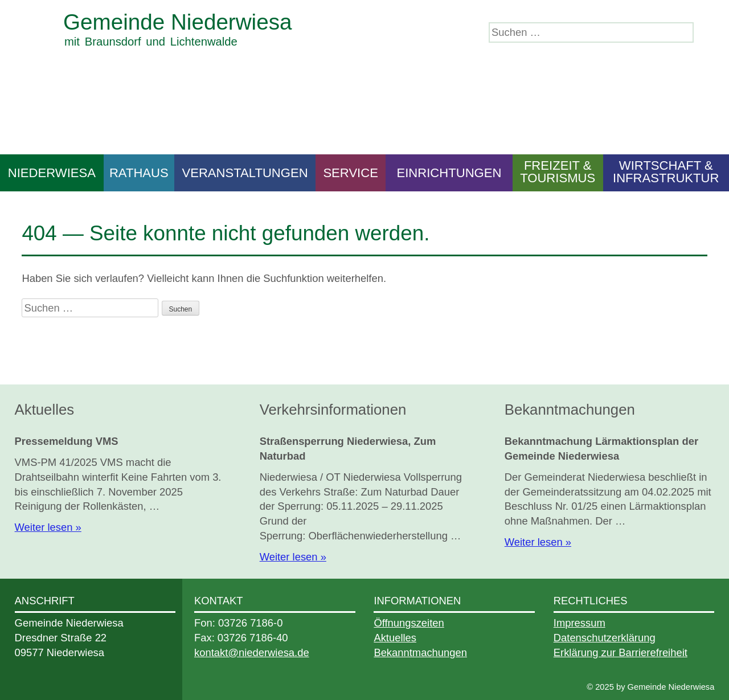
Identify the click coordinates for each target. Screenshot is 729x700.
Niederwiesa (52, 173)
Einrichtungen (449, 173)
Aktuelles (395, 638)
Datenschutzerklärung (605, 638)
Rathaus (139, 173)
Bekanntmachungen (420, 652)
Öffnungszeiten (409, 623)
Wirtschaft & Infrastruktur (666, 172)
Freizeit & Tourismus (558, 172)
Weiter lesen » (48, 527)
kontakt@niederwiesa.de (252, 652)
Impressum (579, 623)
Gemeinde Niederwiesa (177, 22)
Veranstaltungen (245, 173)
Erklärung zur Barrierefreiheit (621, 652)
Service (351, 173)
